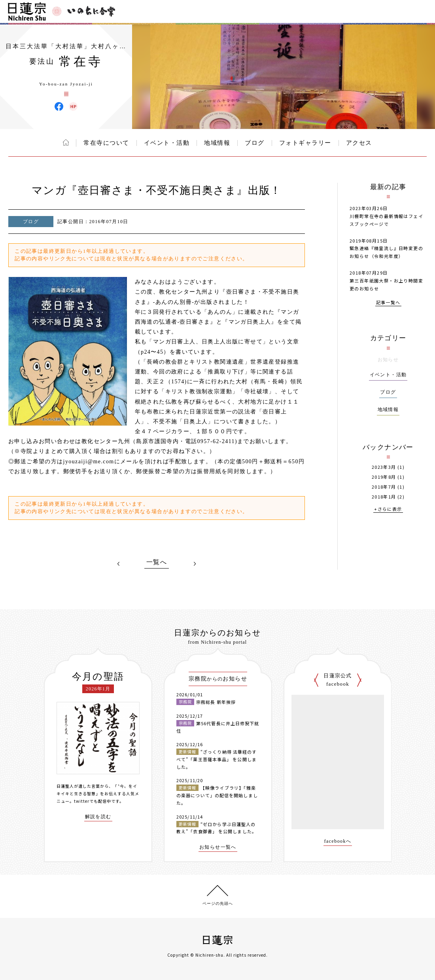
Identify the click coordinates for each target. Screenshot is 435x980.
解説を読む (98, 817)
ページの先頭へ (218, 903)
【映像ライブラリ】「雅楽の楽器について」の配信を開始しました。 (217, 795)
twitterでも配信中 (93, 801)
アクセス (359, 143)
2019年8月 (384, 477)
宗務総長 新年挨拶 (216, 702)
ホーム (66, 142)
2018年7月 (384, 487)
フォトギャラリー (305, 143)
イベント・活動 (167, 143)
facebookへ (338, 841)
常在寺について (106, 143)
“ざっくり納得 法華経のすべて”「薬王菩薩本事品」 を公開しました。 (217, 759)
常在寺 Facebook (59, 106)
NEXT (195, 564)
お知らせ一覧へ (218, 847)
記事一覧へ (388, 303)
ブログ (255, 143)
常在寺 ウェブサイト (73, 106)
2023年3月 (384, 467)
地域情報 (217, 143)
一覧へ (157, 562)
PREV (119, 564)
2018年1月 (384, 497)
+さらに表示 (388, 509)
